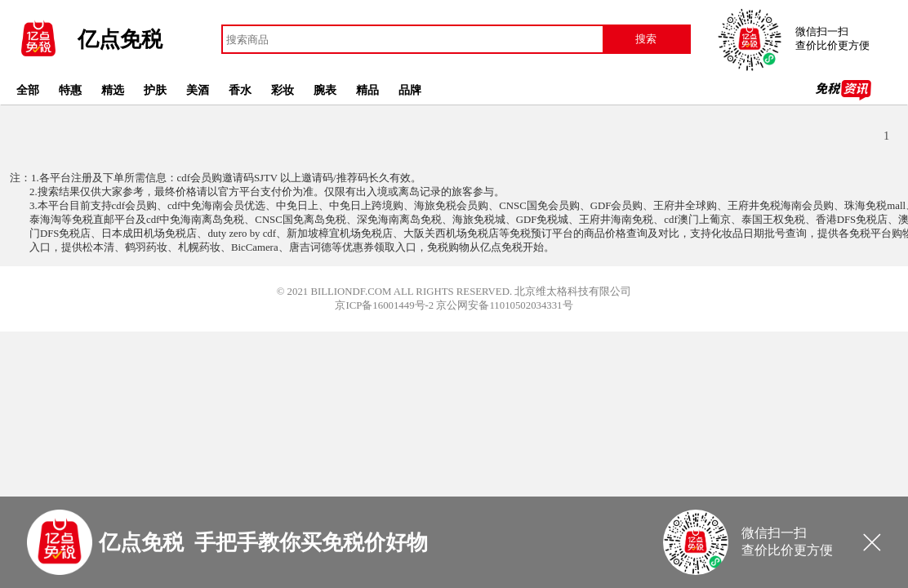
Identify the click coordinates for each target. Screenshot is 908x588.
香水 (240, 90)
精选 (113, 90)
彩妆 (283, 90)
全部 (28, 90)
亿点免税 (120, 40)
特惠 (70, 90)
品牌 (410, 90)
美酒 (198, 90)
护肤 (155, 90)
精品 (367, 90)
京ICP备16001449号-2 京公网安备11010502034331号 (454, 305)
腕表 (325, 90)
